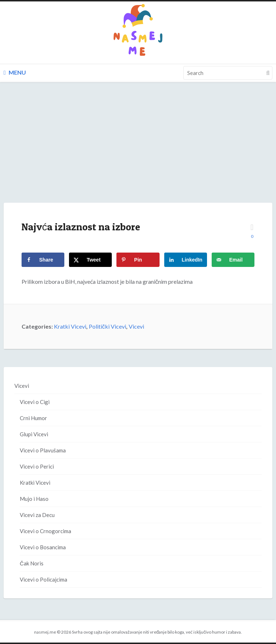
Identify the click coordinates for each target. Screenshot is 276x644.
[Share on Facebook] (43, 260)
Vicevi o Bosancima (43, 547)
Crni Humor (33, 418)
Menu (15, 72)
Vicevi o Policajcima (43, 579)
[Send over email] (233, 260)
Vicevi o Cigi (35, 402)
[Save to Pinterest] (138, 260)
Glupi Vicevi (34, 434)
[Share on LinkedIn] (186, 260)
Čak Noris (32, 563)
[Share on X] (90, 260)
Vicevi (136, 326)
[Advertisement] (138, 150)
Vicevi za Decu (37, 515)
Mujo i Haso (34, 499)
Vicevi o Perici (37, 466)
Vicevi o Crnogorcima (45, 531)
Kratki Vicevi (70, 326)
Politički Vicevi (107, 326)
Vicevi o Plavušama (43, 450)
